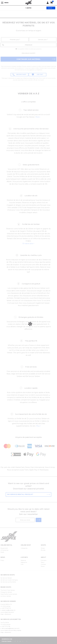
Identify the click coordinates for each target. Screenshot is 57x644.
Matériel (51, 8)
